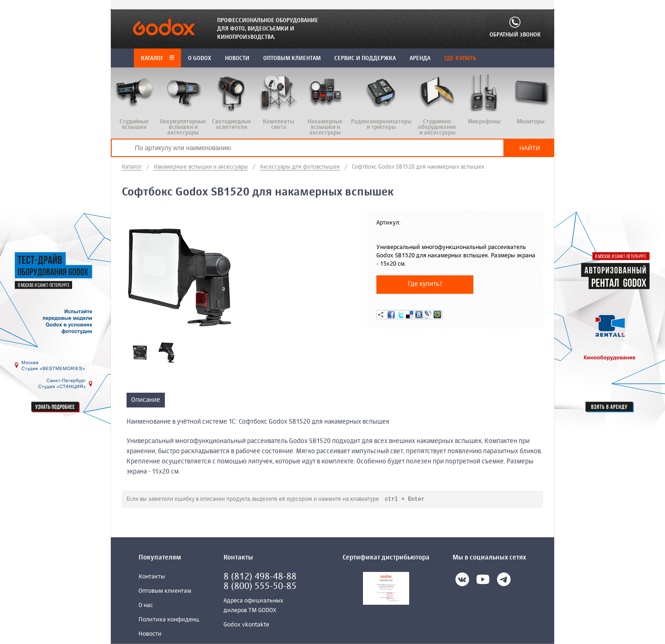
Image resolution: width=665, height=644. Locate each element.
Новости (150, 635)
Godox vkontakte (246, 625)
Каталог (157, 59)
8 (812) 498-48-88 (260, 577)
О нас (146, 606)
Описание (146, 400)
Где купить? (425, 284)
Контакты (152, 577)
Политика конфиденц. (169, 620)
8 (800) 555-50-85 (260, 587)
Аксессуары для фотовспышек (300, 167)
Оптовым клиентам (165, 592)
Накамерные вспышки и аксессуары (201, 167)
